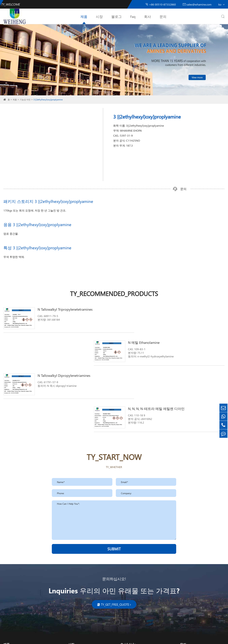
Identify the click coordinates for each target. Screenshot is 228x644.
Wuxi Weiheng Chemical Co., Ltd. (38, 638)
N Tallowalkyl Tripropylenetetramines (59, 309)
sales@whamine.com (197, 4)
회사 (148, 16)
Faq (133, 16)
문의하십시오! (114, 510)
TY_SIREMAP (101, 638)
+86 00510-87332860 (161, 4)
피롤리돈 (9, 601)
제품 (84, 16)
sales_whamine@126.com (201, 592)
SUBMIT (114, 480)
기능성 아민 (25, 100)
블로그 (116, 16)
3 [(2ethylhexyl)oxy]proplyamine (48, 100)
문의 (163, 16)
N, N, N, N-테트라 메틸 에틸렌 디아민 (176, 341)
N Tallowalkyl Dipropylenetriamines (58, 341)
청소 (71, 584)
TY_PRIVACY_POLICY (123, 638)
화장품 (72, 590)
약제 (71, 601)
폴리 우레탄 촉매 (14, 595)
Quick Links (128, 576)
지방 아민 (9, 584)
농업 (71, 595)
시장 (99, 16)
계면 (6, 606)
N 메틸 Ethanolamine (163, 309)
